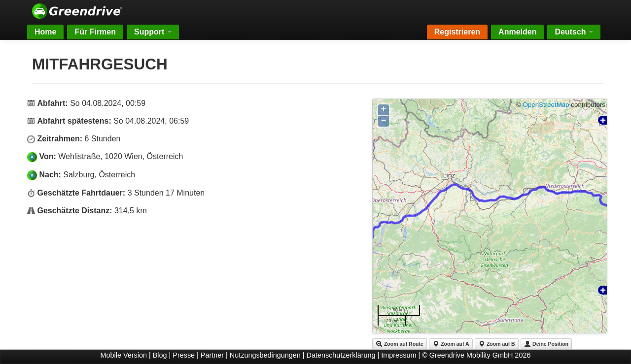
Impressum (399, 355)
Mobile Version (124, 355)
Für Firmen (95, 32)
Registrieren (457, 32)
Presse (184, 355)
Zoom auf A (451, 344)
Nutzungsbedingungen (265, 355)
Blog (160, 355)
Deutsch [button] (574, 32)
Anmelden (517, 32)
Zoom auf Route (400, 344)
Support (153, 32)
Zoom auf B (497, 344)
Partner (212, 355)
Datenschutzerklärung (341, 355)
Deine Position (546, 344)
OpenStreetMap (546, 105)
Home (45, 32)
